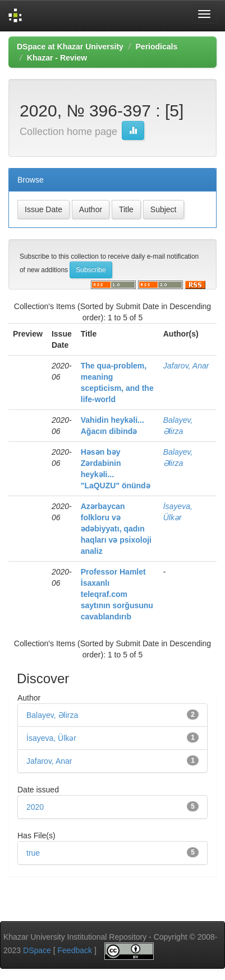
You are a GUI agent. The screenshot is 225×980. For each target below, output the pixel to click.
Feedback (75, 951)
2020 (35, 807)
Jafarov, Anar (186, 366)
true (33, 853)
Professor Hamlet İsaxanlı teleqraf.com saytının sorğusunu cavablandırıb (117, 594)
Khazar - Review (57, 58)
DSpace (37, 951)
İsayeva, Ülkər (51, 738)
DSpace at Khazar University (70, 46)
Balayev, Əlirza (52, 715)
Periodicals (157, 46)
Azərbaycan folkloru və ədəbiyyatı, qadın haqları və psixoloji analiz (116, 529)
